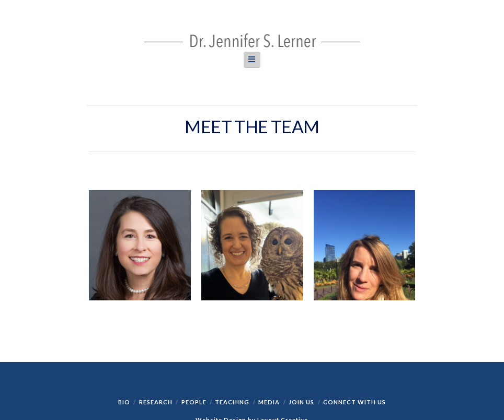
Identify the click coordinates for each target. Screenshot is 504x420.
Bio (124, 330)
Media (269, 330)
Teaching (232, 330)
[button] (252, 59)
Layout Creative (283, 348)
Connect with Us (354, 330)
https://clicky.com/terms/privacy (251, 380)
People (194, 330)
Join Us (301, 330)
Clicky (87, 364)
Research (156, 330)
